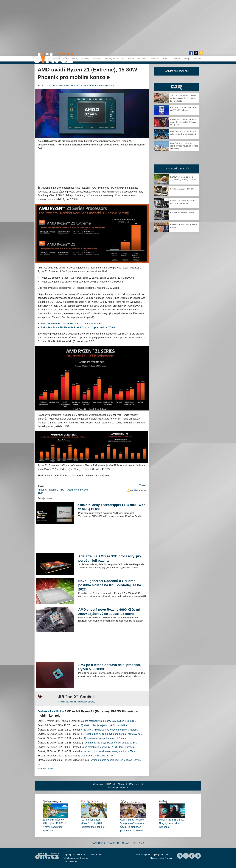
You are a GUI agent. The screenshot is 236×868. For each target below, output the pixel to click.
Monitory (176, 59)
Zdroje (187, 59)
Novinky (93, 86)
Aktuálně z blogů (177, 169)
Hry (113, 86)
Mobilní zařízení (79, 86)
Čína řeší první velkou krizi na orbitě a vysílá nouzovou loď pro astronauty (184, 146)
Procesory (104, 86)
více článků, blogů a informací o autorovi (77, 702)
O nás (126, 843)
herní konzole (81, 490)
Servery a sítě (111, 59)
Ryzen (69, 490)
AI (123, 59)
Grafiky (85, 59)
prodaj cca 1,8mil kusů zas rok (97, 756)
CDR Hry (177, 87)
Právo (131, 59)
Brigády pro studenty (118, 788)
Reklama (138, 843)
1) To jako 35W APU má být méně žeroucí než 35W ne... (112, 734)
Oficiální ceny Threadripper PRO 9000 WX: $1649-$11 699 (112, 507)
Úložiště (97, 59)
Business (142, 59)
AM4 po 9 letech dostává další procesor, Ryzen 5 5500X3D (110, 667)
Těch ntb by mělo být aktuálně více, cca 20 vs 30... (110, 743)
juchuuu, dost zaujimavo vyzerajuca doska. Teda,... (111, 751)
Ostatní (198, 59)
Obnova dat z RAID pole (105, 784)
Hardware (64, 86)
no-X (54, 86)
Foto (165, 59)
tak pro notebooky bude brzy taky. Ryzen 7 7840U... (108, 721)
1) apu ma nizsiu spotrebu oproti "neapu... (106, 738)
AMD (40, 493)
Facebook (99, 843)
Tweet (142, 485)
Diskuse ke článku (51, 711)
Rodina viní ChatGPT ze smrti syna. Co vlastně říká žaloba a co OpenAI (183, 122)
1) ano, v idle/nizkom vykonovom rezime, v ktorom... (112, 730)
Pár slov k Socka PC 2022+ (182, 213)
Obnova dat (123, 784)
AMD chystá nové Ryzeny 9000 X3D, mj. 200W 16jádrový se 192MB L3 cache (109, 612)
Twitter (114, 843)
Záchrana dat (137, 784)
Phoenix (42, 490)
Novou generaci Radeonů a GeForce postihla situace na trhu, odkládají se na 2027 (110, 585)
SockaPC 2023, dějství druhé (183, 189)
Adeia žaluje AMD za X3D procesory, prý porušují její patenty (110, 558)
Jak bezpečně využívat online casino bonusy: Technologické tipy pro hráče (183, 98)
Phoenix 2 (53, 490)
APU (62, 490)
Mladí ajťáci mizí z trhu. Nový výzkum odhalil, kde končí (172, 823)
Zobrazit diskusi (46, 769)
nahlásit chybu (138, 490)
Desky (75, 59)
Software (155, 59)
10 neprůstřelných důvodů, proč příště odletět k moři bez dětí (93, 823)
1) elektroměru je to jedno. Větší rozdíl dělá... (105, 725)
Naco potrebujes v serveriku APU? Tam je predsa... (109, 747)
